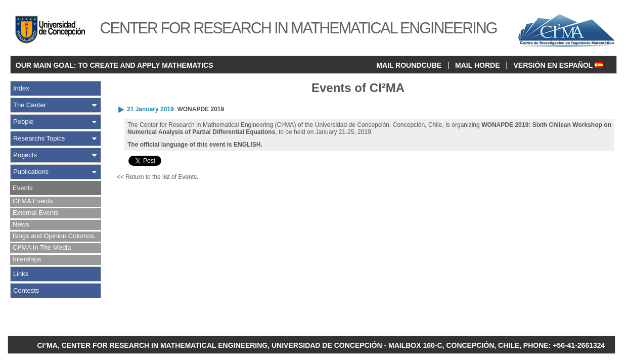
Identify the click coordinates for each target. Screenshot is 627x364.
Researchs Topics (39, 138)
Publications (31, 172)
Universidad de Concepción (352, 125)
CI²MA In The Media (42, 247)
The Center (30, 105)
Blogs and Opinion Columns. (54, 236)
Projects (25, 155)
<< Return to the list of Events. (158, 177)
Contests (26, 290)
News (21, 224)
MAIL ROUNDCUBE (409, 65)
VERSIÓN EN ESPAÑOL (558, 65)
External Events (36, 213)
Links (21, 274)
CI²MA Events (33, 201)
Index (21, 88)
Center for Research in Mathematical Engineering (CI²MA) (218, 125)
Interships (27, 259)
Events (23, 188)
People (23, 122)
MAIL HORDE (477, 65)
